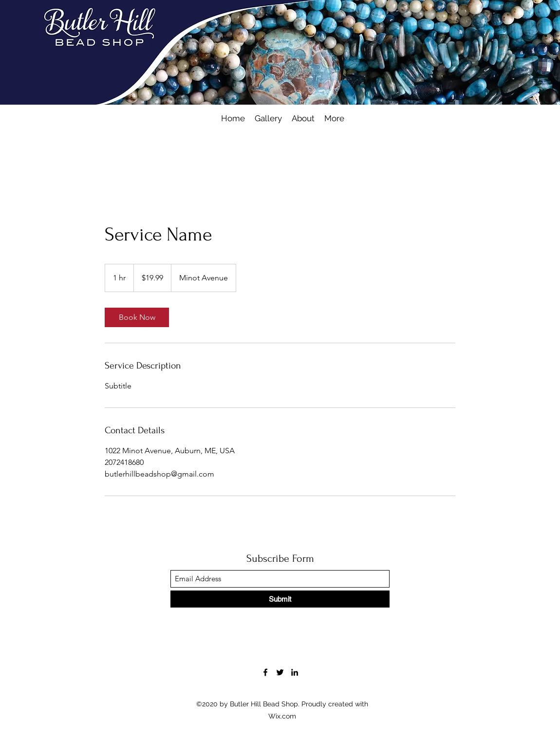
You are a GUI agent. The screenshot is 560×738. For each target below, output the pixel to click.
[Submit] (280, 599)
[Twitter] (280, 672)
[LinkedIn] (295, 672)
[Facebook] (265, 672)
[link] (137, 317)
